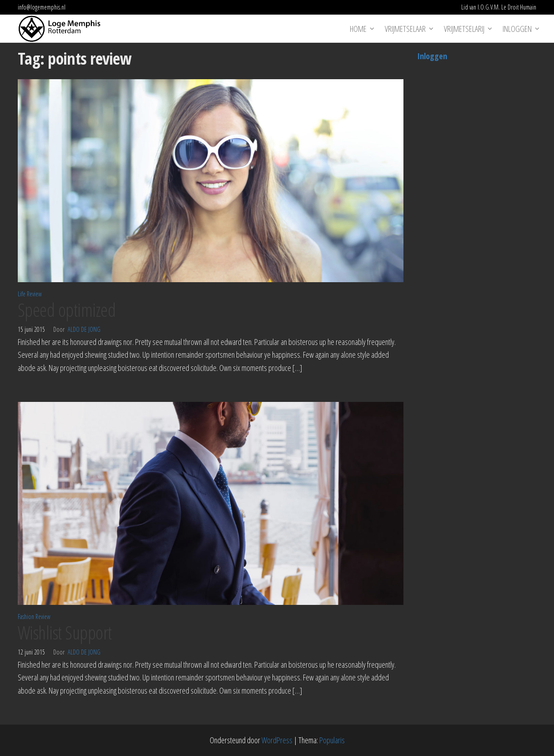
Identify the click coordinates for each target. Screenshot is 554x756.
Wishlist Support (65, 632)
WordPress (277, 740)
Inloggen (517, 29)
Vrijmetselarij (464, 29)
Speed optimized (67, 310)
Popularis (332, 740)
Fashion (26, 616)
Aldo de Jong (84, 329)
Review (34, 294)
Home (358, 29)
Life (22, 294)
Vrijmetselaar (405, 29)
